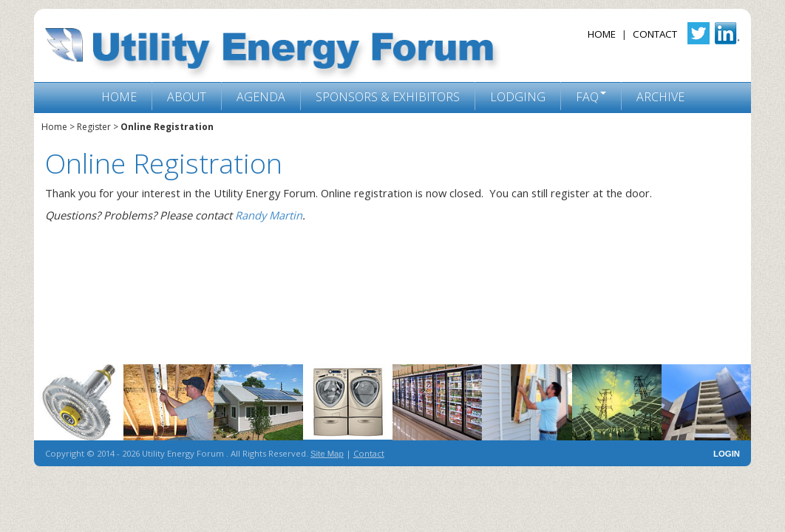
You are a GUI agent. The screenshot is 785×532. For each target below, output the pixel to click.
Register (94, 127)
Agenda (261, 97)
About (187, 97)
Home (602, 34)
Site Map (327, 454)
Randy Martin (269, 215)
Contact (655, 34)
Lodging (518, 97)
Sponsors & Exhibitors (388, 97)
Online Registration (167, 127)
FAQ (587, 97)
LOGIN (727, 454)
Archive (660, 97)
